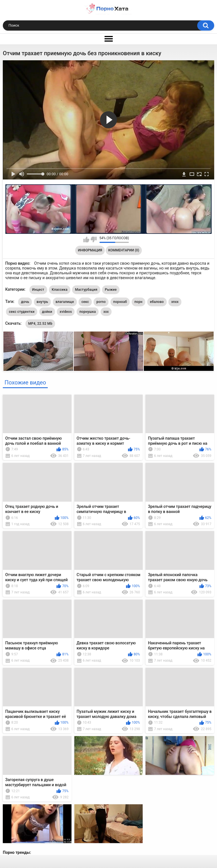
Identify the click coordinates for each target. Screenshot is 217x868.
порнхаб (120, 302)
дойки (47, 312)
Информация (90, 250)
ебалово (157, 302)
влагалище (65, 302)
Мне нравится (86, 240)
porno (101, 302)
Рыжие (111, 290)
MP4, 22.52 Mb (40, 324)
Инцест (38, 290)
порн (138, 302)
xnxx (175, 302)
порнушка (88, 312)
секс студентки (22, 312)
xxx (106, 312)
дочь (25, 302)
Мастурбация (86, 290)
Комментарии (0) (124, 250)
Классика (60, 290)
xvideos (66, 312)
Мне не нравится (94, 240)
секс (85, 302)
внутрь (43, 302)
